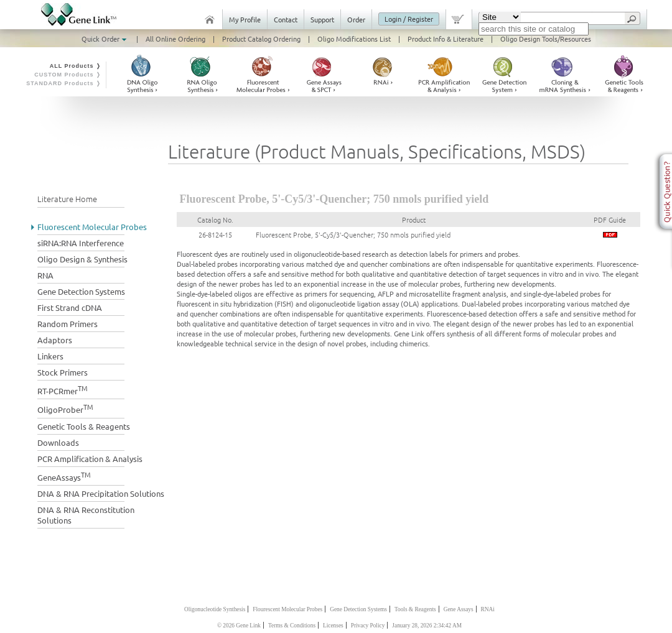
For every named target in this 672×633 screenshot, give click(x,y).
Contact (286, 19)
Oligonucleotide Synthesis (215, 609)
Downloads (58, 442)
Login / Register (409, 19)
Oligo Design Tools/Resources (546, 39)
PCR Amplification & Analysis (90, 459)
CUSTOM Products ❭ (68, 75)
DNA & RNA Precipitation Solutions (101, 493)
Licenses (333, 626)
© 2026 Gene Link (239, 626)
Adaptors (55, 340)
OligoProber (65, 408)
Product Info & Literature (446, 39)
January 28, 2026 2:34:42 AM (427, 626)
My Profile (245, 19)
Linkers (50, 356)
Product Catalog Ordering (261, 39)
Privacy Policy (368, 626)
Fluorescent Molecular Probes (92, 227)
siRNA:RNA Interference (81, 243)
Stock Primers (63, 372)
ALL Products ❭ (76, 66)
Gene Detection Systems (81, 291)
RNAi (488, 609)
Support (322, 19)
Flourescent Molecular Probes (287, 609)
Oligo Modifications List (354, 39)
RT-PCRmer (63, 390)
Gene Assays (459, 609)
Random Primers (68, 324)
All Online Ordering (175, 39)
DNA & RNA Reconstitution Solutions (86, 515)
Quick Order (105, 39)
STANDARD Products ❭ (64, 83)
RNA (45, 275)
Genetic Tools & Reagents (84, 426)
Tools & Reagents (415, 609)
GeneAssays (64, 476)
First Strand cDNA (70, 307)
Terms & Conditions (292, 626)
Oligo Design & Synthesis (82, 259)
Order (356, 19)
